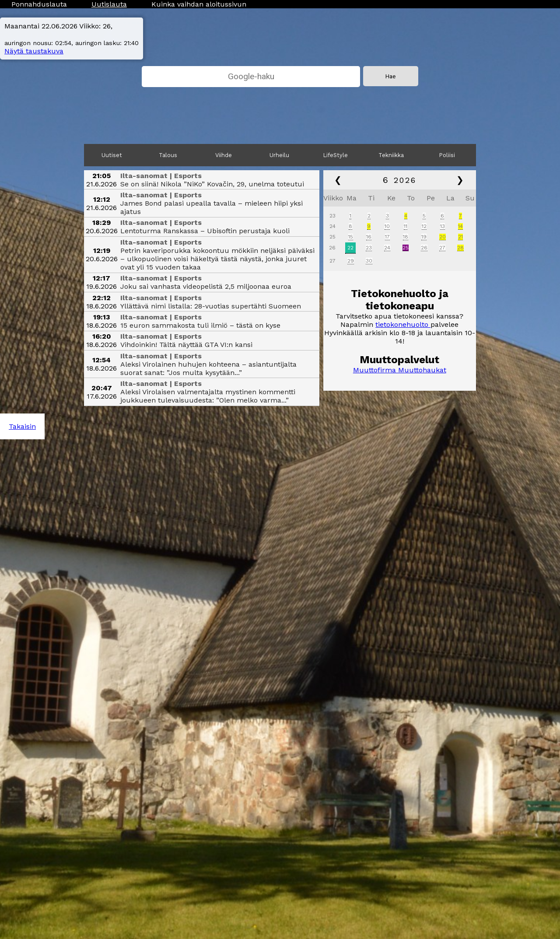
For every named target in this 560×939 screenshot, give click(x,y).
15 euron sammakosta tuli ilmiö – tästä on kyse (200, 325)
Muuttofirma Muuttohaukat (400, 370)
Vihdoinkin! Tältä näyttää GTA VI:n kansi (186, 345)
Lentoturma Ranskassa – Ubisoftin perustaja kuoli (205, 231)
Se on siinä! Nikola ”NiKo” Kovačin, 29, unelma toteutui (212, 184)
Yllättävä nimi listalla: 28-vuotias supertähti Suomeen (211, 306)
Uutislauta (109, 4)
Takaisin (22, 426)
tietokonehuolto (403, 324)
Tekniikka (391, 155)
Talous (168, 155)
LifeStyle (336, 155)
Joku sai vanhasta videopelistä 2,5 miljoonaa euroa (206, 286)
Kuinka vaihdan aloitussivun (199, 4)
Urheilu (279, 155)
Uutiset (112, 155)
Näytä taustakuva (34, 51)
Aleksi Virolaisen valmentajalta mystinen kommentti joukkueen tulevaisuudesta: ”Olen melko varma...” (208, 396)
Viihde (224, 155)
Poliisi (447, 155)
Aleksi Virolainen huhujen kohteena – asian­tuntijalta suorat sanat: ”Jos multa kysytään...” (208, 368)
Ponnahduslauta (39, 4)
